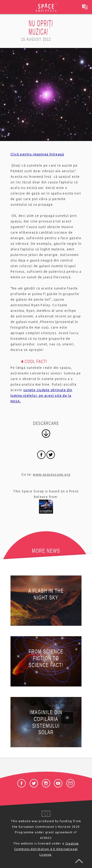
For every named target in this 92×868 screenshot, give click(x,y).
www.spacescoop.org (52, 474)
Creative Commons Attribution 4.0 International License (47, 849)
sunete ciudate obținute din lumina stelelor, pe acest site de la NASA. (41, 396)
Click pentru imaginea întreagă (37, 154)
